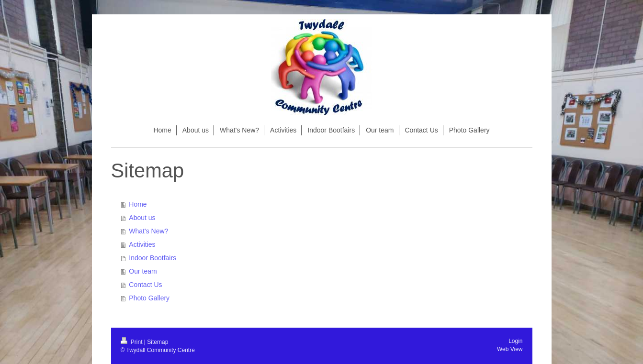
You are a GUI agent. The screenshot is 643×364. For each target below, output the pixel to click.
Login (515, 341)
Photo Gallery (149, 298)
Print (132, 342)
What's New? (148, 231)
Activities (142, 244)
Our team (143, 271)
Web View (510, 349)
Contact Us (145, 285)
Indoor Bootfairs (152, 258)
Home (138, 204)
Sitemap (158, 342)
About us (142, 218)
